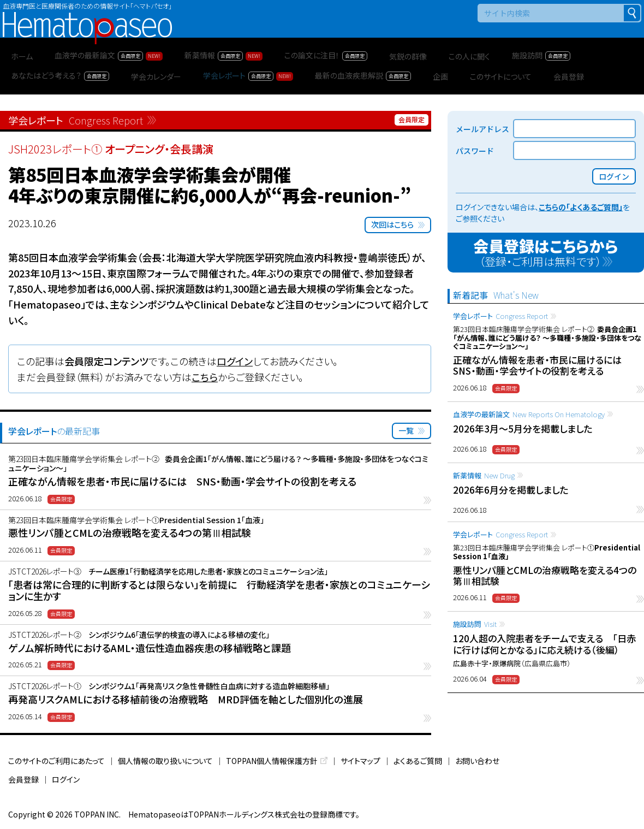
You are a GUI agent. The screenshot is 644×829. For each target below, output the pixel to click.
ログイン (235, 361)
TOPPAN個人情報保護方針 (272, 761)
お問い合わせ (477, 761)
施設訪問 (475, 624)
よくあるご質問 (418, 761)
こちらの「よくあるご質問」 (581, 207)
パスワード (475, 151)
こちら (205, 377)
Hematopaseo (87, 17)
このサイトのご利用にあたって (56, 761)
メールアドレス (482, 129)
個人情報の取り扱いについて (165, 761)
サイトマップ (360, 761)
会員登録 (23, 779)
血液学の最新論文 (529, 414)
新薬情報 (484, 475)
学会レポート (500, 316)
